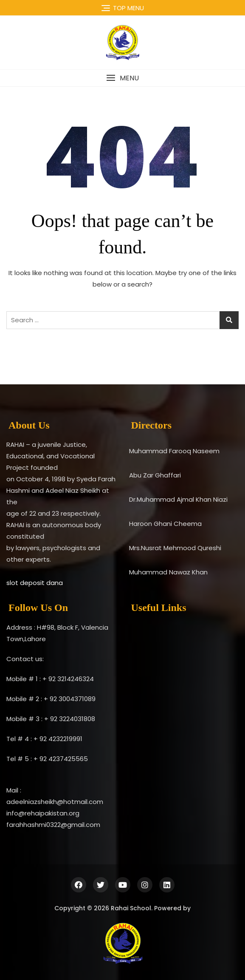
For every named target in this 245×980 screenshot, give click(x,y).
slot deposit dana (35, 583)
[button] (123, 78)
